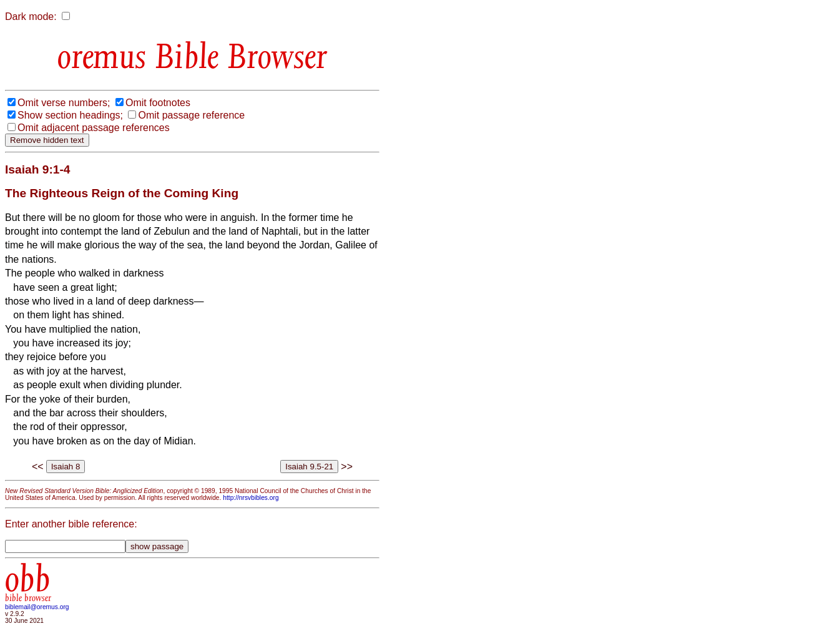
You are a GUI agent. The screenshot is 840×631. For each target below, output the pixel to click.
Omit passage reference (191, 115)
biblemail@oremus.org (37, 607)
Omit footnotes (158, 103)
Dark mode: (31, 17)
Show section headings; (70, 115)
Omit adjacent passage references (94, 128)
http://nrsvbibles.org (251, 498)
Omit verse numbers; (64, 103)
